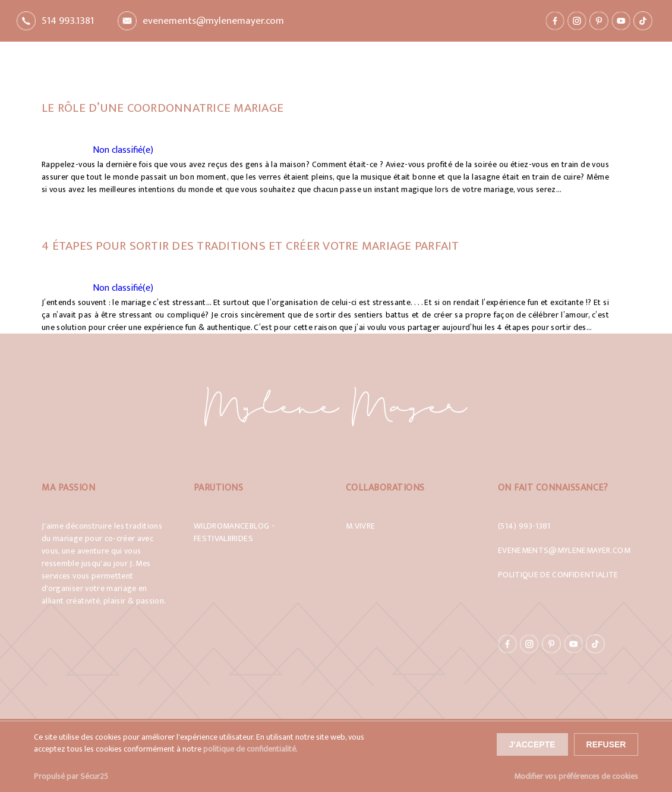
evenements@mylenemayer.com (213, 21)
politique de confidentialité (250, 749)
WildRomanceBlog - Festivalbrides (234, 532)
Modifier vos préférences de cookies (576, 776)
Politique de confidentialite (558, 575)
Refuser (606, 744)
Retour (94, 50)
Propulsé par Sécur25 (71, 776)
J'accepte (532, 744)
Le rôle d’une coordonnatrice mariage (163, 108)
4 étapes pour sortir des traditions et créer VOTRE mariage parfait (250, 246)
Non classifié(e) (123, 150)
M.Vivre (360, 526)
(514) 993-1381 (524, 526)
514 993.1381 (68, 21)
